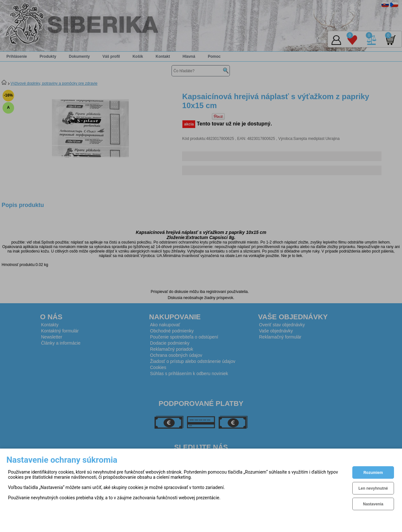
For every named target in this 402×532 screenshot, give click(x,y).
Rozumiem (373, 473)
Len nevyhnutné (373, 488)
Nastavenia (373, 504)
